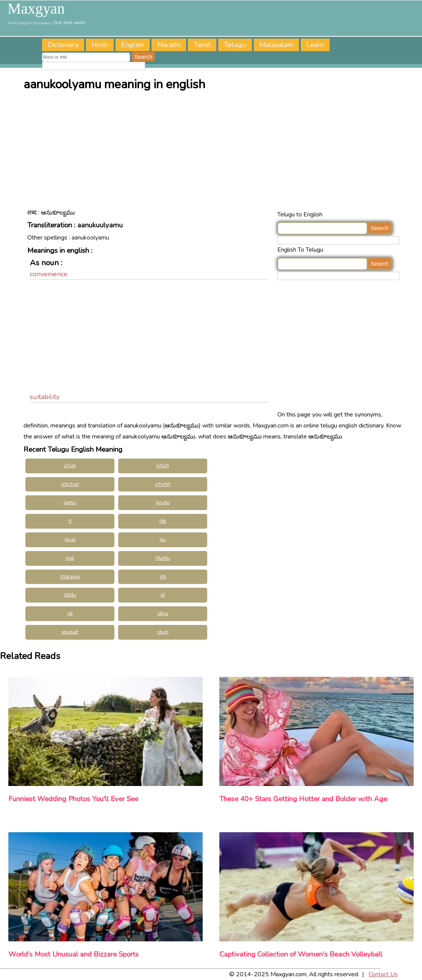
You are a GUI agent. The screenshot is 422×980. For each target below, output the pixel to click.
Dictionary (63, 45)
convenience (49, 274)
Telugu (235, 45)
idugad (70, 632)
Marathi (169, 45)
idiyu (163, 613)
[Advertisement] (213, 152)
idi (70, 613)
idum (163, 632)
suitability (45, 397)
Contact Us (383, 974)
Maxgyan (36, 9)
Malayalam (276, 45)
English (133, 45)
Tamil (202, 45)
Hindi (100, 45)
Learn (315, 45)
